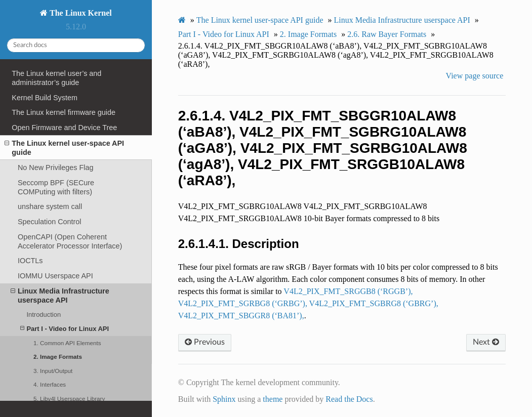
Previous (205, 342)
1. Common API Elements (67, 343)
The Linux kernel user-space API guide (64, 148)
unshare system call (50, 206)
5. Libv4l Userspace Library (69, 399)
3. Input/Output (53, 371)
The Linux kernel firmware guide (64, 112)
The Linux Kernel (79, 13)
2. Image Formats (58, 357)
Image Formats (308, 34)
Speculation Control (50, 222)
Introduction (44, 315)
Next (486, 342)
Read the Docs (349, 399)
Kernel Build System (45, 98)
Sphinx (224, 399)
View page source (475, 76)
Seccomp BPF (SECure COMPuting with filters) (56, 187)
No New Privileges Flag (56, 168)
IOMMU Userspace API (55, 276)
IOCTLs (30, 261)
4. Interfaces (50, 384)
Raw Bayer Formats (387, 34)
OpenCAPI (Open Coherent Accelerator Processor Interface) (70, 241)
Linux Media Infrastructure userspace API (60, 295)
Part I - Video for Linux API (65, 329)
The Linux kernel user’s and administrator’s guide (56, 78)
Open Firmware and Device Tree (64, 128)
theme (273, 399)
